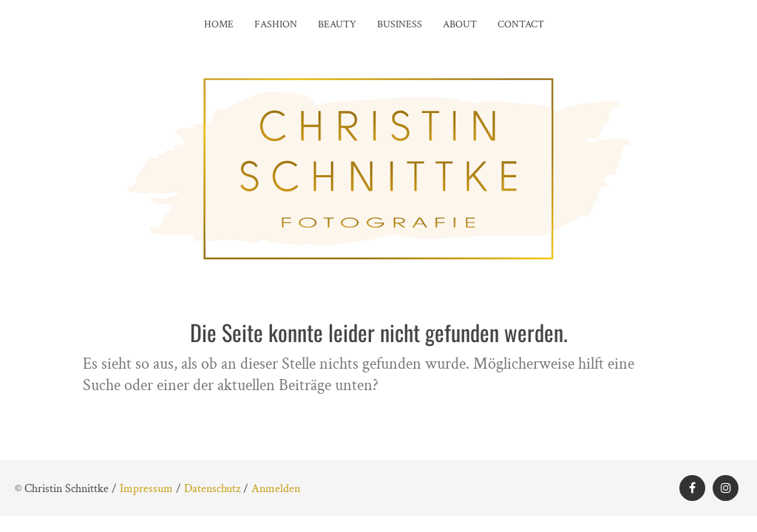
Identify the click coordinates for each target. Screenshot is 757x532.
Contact (521, 24)
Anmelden (276, 489)
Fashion (276, 24)
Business (400, 24)
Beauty (337, 24)
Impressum (146, 489)
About (460, 24)
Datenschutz (212, 489)
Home (219, 24)
